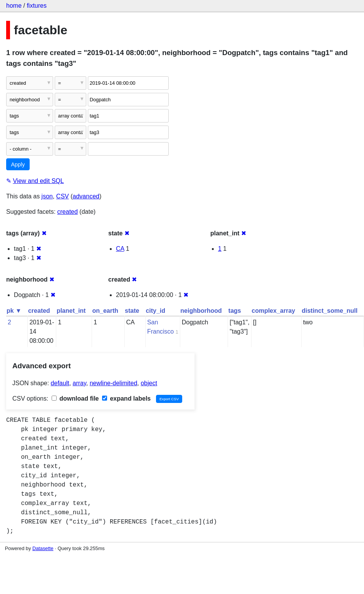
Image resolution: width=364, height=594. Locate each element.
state (132, 311)
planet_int (71, 311)
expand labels (126, 399)
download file (75, 399)
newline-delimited (114, 383)
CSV (63, 196)
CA (120, 249)
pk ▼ (14, 311)
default (60, 383)
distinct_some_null (330, 311)
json (47, 196)
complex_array (273, 311)
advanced (86, 196)
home (14, 6)
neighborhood (201, 311)
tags (235, 311)
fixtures (37, 6)
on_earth (105, 311)
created (68, 212)
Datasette (43, 548)
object (149, 383)
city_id (155, 311)
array (80, 383)
